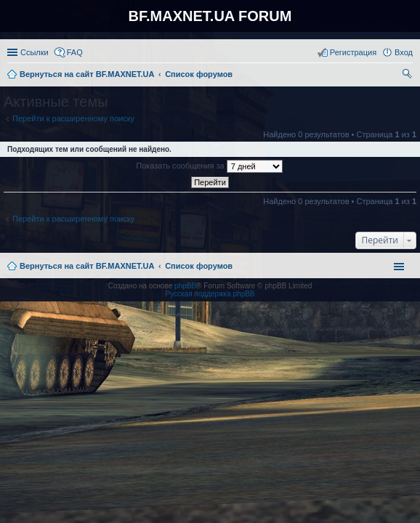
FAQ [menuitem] (75, 52)
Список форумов (199, 266)
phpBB (185, 286)
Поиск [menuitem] (408, 76)
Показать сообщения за (209, 166)
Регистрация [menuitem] (353, 52)
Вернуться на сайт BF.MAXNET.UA (87, 266)
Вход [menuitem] (404, 52)
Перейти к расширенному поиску (73, 118)
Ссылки (35, 52)
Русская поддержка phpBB (210, 294)
